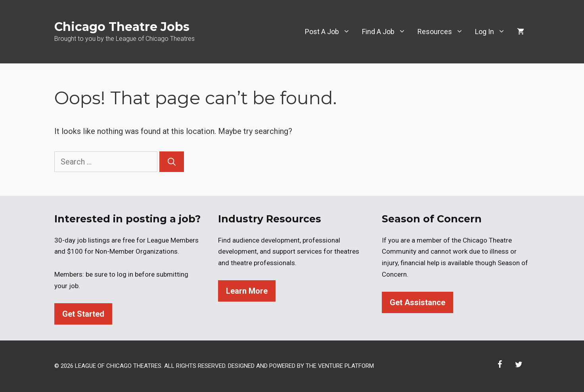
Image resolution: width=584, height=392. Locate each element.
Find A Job (387, 32)
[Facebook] (500, 365)
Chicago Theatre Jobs (122, 27)
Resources (443, 32)
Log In (493, 32)
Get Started (83, 314)
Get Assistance (417, 302)
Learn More (247, 291)
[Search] (172, 162)
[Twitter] (519, 365)
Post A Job (330, 32)
